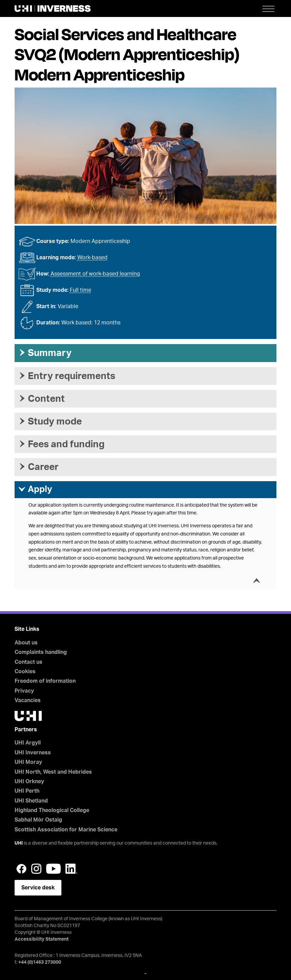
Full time (81, 290)
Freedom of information (45, 681)
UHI (19, 843)
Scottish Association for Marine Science (66, 830)
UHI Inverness (33, 753)
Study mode (50, 421)
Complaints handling (41, 652)
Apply (35, 489)
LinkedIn (71, 869)
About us (26, 643)
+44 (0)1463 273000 (40, 962)
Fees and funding (61, 444)
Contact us (28, 662)
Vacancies (28, 700)
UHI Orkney (29, 781)
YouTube (53, 869)
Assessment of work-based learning (95, 274)
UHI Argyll (28, 743)
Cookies (25, 672)
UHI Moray (28, 762)
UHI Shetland (31, 801)
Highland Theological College (52, 810)
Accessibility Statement (42, 939)
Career (38, 467)
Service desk (38, 888)
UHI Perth (27, 791)
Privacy (24, 691)
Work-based (92, 258)
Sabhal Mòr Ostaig (38, 820)
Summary (45, 353)
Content (41, 399)
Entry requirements (67, 376)
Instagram (36, 869)
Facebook (21, 869)
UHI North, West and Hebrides (53, 772)
